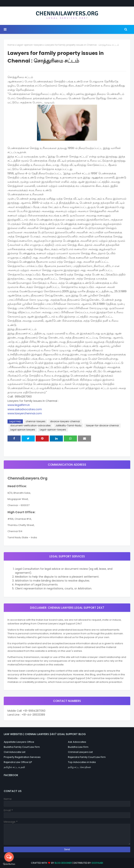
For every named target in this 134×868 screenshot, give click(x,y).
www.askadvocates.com (25, 409)
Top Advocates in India (82, 762)
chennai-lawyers (36, 421)
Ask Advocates (77, 742)
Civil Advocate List (15, 752)
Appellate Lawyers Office (19, 742)
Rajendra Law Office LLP (18, 762)
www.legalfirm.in (19, 405)
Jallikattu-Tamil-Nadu (68, 425)
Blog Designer (63, 863)
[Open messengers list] (9, 857)
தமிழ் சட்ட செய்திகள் (79, 767)
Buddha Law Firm (78, 747)
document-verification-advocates (30, 425)
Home (11, 45)
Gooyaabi (97, 863)
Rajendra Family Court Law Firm (87, 757)
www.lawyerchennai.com (25, 413)
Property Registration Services (22, 757)
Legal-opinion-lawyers (30, 45)
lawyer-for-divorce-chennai (102, 425)
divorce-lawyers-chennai (65, 421)
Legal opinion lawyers (23, 430)
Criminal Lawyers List (80, 752)
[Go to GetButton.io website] (9, 864)
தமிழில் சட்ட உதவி (14, 767)
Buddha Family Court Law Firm (22, 747)
